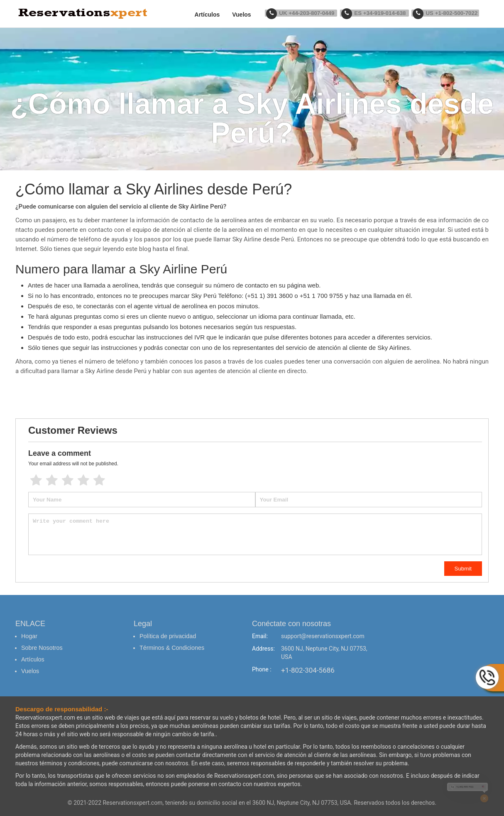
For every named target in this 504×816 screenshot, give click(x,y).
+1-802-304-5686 (308, 670)
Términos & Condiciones (171, 646)
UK (308, 13)
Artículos (216, 15)
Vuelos (250, 15)
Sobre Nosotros (41, 646)
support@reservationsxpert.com (323, 636)
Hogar (29, 636)
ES (379, 13)
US (447, 13)
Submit (463, 569)
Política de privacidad (167, 636)
